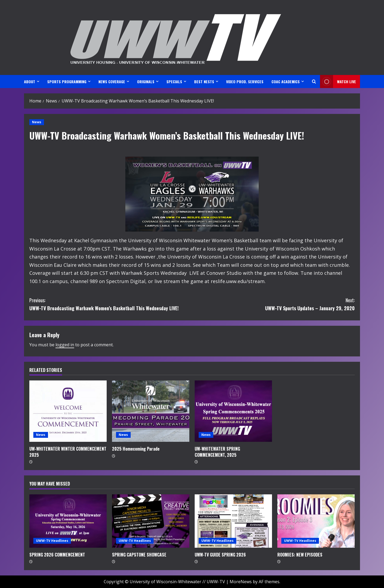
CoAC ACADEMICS (286, 82)
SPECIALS (174, 82)
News (37, 122)
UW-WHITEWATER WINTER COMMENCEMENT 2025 (68, 452)
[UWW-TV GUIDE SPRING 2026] (233, 521)
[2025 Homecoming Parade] (151, 411)
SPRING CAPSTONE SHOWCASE (139, 555)
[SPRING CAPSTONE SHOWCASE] (151, 521)
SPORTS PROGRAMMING (67, 82)
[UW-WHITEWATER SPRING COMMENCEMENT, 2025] (233, 411)
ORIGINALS (146, 82)
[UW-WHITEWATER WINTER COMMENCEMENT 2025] (68, 411)
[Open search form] (314, 82)
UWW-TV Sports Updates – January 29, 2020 (273, 304)
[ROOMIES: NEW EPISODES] (316, 521)
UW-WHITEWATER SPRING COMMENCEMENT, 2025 (217, 452)
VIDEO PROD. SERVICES (245, 82)
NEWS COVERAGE (112, 82)
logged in (65, 345)
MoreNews (241, 582)
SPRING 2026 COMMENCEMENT (57, 555)
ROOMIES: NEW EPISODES (300, 555)
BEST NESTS (204, 82)
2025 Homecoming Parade (136, 449)
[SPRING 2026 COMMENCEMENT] (68, 521)
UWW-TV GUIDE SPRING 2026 (220, 555)
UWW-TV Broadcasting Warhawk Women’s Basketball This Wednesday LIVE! (111, 304)
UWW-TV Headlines (52, 541)
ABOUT (30, 82)
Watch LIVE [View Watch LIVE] (338, 82)
